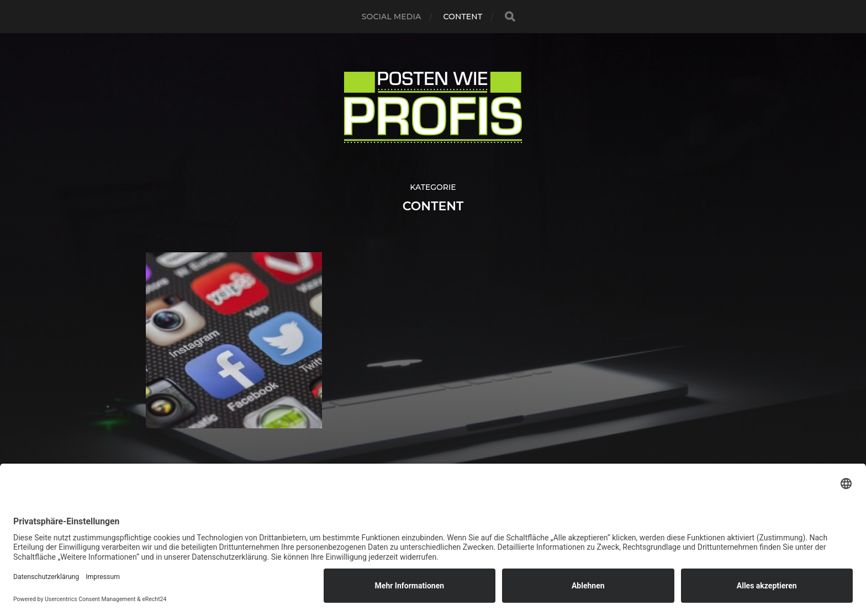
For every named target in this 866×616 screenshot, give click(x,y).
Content (463, 17)
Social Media (392, 17)
